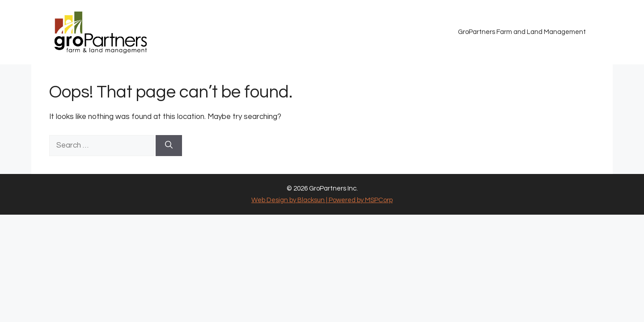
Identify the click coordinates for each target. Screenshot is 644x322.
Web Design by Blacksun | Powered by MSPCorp (322, 200)
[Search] (169, 146)
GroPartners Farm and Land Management (522, 32)
